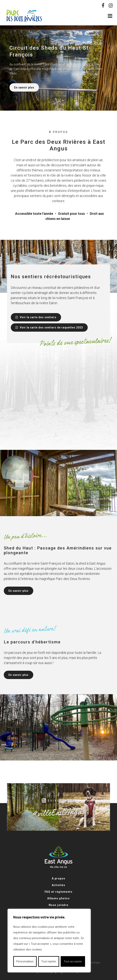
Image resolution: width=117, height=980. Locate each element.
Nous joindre (59, 905)
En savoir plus (24, 87)
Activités (59, 885)
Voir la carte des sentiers (38, 317)
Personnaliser (25, 961)
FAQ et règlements (59, 892)
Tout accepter (73, 961)
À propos (59, 878)
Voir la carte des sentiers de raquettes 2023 (51, 327)
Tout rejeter (49, 961)
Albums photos (59, 898)
